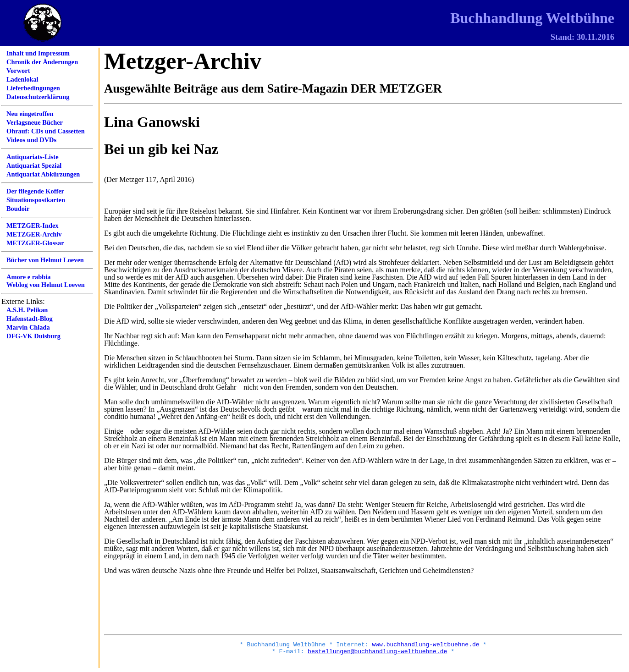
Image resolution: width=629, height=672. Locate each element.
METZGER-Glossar (35, 243)
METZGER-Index (33, 226)
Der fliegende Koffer (35, 191)
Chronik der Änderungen (42, 62)
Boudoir (18, 209)
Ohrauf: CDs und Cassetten (46, 131)
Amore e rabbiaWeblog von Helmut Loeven (46, 281)
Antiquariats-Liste (33, 157)
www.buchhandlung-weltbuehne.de (425, 645)
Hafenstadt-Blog (30, 319)
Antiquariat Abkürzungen (43, 174)
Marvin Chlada (28, 327)
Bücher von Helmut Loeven (45, 260)
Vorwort (18, 71)
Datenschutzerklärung (38, 97)
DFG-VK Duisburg (33, 336)
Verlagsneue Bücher (35, 122)
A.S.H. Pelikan (27, 310)
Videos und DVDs (31, 140)
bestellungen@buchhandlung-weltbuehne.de (377, 654)
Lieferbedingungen (33, 88)
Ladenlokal (22, 79)
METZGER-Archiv (34, 234)
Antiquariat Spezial (34, 165)
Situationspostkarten (36, 200)
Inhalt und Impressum (38, 53)
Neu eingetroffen (30, 114)
